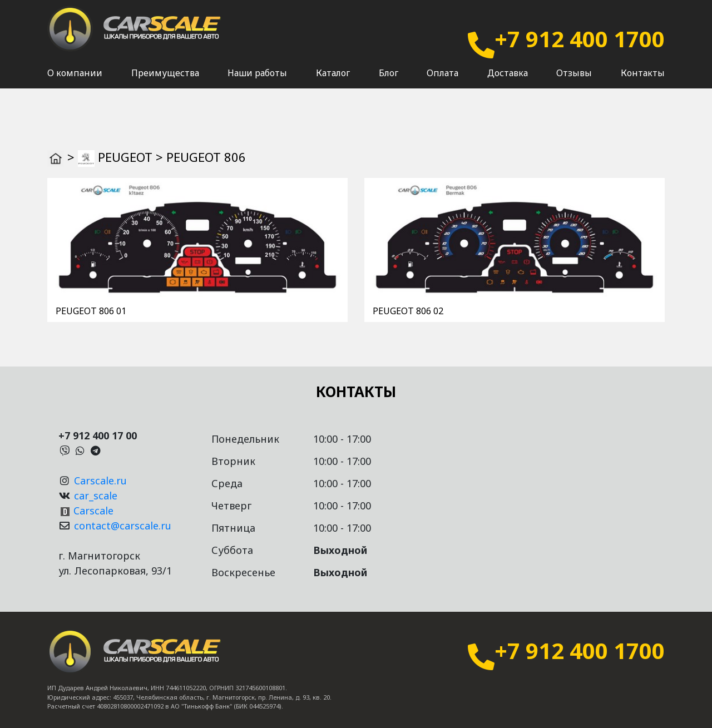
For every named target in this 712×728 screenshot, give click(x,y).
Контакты (643, 84)
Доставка (508, 84)
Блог (389, 84)
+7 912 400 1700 (580, 39)
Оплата (442, 84)
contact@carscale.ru (123, 526)
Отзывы (574, 84)
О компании (75, 84)
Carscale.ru (100, 481)
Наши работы (257, 84)
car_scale (96, 496)
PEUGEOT (125, 157)
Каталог (333, 84)
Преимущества (165, 84)
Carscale (93, 511)
